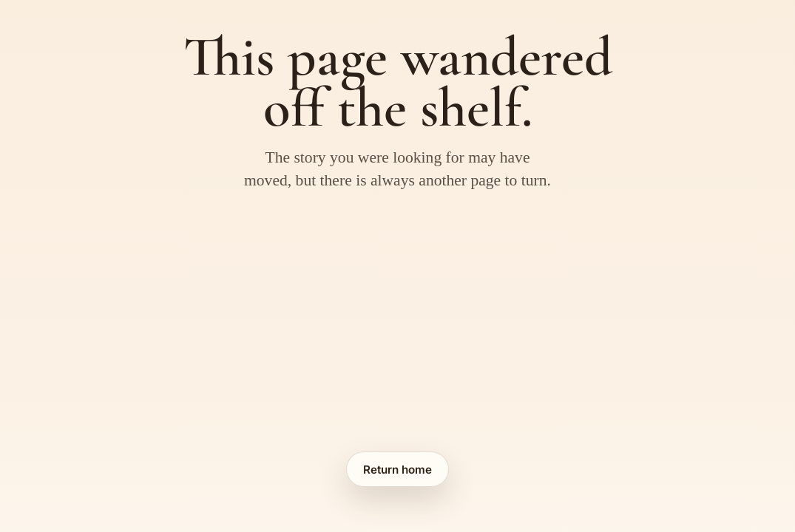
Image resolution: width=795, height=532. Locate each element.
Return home (397, 470)
